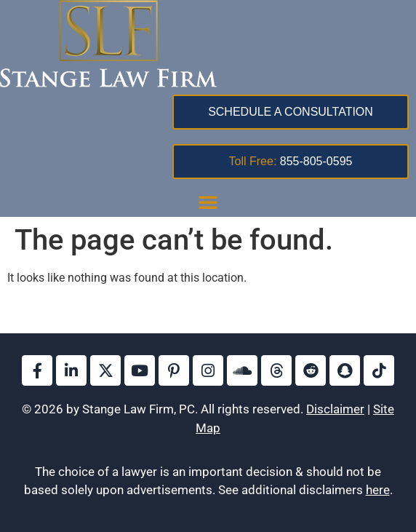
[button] (208, 202)
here (378, 490)
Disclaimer (335, 409)
